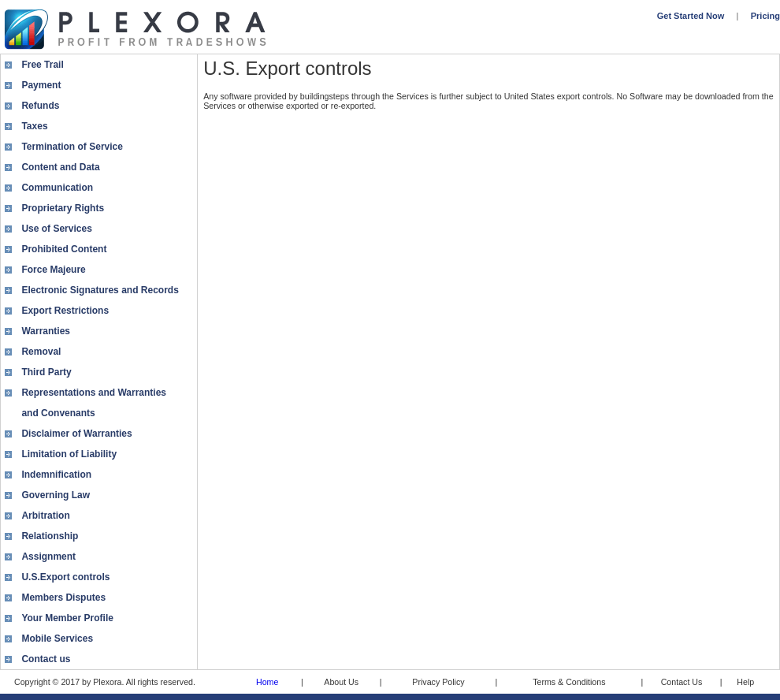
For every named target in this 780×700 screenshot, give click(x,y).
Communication (57, 188)
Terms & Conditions (569, 682)
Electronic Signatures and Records (100, 290)
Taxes (34, 126)
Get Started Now (691, 16)
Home (267, 682)
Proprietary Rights (63, 208)
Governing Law (56, 495)
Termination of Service (72, 147)
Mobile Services (57, 639)
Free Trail (42, 65)
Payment (41, 85)
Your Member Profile (67, 618)
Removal (41, 352)
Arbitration (45, 516)
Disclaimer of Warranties (76, 434)
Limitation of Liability (69, 454)
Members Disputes (63, 598)
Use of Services (56, 229)
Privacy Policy (438, 682)
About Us (341, 682)
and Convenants (58, 413)
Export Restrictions (65, 311)
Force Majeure (53, 270)
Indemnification (56, 475)
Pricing (765, 16)
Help (745, 682)
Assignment (48, 557)
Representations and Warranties (94, 393)
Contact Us (682, 682)
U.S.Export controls (65, 577)
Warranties (46, 331)
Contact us (46, 659)
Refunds (40, 106)
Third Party (46, 372)
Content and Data (60, 167)
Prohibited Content (64, 249)
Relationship (50, 536)
